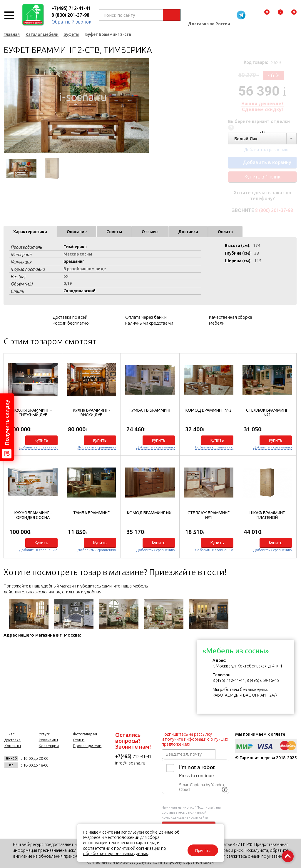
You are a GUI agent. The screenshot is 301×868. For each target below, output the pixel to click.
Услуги (45, 734)
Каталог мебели (42, 34)
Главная (12, 34)
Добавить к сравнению (38, 447)
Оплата (225, 232)
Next (145, 106)
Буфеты (71, 34)
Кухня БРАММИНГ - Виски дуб (92, 413)
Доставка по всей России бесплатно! (71, 320)
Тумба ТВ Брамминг (150, 410)
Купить (41, 440)
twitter (87, 762)
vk (59, 762)
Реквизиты (48, 740)
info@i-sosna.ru (130, 763)
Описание (77, 232)
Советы (114, 232)
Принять (203, 851)
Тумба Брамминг (91, 513)
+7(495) (124, 756)
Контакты (13, 746)
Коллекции (49, 746)
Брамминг (74, 261)
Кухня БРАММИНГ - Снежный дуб (33, 413)
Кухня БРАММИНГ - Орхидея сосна (33, 515)
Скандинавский (80, 291)
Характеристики (30, 232)
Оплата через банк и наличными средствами (149, 320)
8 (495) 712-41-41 (229, 680)
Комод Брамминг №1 (150, 513)
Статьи (79, 740)
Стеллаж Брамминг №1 (209, 515)
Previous (8, 106)
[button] (289, 454)
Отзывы (150, 232)
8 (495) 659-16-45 (263, 680)
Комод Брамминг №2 (209, 410)
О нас (9, 734)
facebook (73, 762)
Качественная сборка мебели (231, 320)
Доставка (188, 232)
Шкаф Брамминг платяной (267, 515)
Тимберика (75, 247)
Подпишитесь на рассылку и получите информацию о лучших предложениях (195, 739)
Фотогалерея (85, 734)
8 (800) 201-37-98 (70, 15)
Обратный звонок (71, 22)
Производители (87, 746)
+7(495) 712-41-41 (71, 8)
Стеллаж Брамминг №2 (267, 413)
